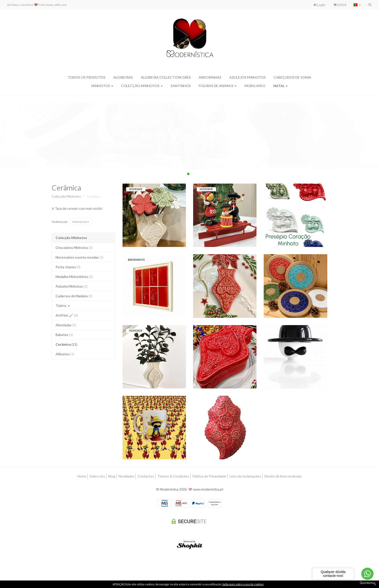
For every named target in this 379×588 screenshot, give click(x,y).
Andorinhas (210, 77)
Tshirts (63, 306)
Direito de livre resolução (283, 476)
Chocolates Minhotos (74, 248)
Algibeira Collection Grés (166, 77)
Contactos (146, 476)
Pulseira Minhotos (72, 286)
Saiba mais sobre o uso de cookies (243, 584)
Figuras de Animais (218, 86)
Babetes (64, 335)
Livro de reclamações (245, 476)
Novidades (126, 476)
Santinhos (181, 86)
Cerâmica (66, 187)
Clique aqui (19, 118)
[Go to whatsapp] (367, 574)
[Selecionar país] (357, 5)
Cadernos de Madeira (74, 296)
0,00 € (340, 5)
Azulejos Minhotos (248, 77)
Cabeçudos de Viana (292, 77)
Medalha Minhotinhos (74, 277)
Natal (281, 86)
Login (319, 5)
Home (82, 476)
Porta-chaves (68, 267)
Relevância (81, 222)
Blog (112, 476)
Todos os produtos (87, 77)
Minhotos (102, 86)
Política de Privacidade (209, 476)
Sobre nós (97, 476)
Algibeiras (123, 77)
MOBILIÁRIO (255, 86)
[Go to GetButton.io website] (367, 583)
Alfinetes (65, 354)
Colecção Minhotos (142, 86)
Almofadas (66, 325)
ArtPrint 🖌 (67, 315)
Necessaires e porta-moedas (80, 257)
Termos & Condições (173, 476)
